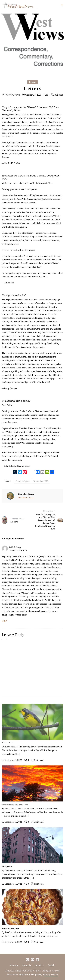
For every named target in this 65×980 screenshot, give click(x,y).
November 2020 (41, 481)
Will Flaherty (15, 547)
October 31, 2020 (32, 95)
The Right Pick (7, 867)
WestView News (11, 95)
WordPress (23, 974)
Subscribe (27, 965)
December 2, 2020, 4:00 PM (18, 550)
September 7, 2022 (12, 822)
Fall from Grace (7, 743)
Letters (32, 82)
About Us (40, 965)
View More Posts (26, 498)
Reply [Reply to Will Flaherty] (5, 621)
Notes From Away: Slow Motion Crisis (15, 805)
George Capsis (23, 481)
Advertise (14, 965)
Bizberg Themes (51, 974)
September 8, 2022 (12, 760)
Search (51, 965)
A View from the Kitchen (10, 928)
